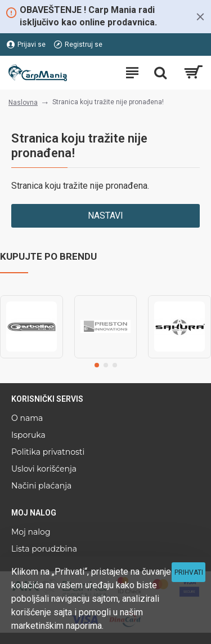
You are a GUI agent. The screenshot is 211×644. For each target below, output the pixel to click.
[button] (97, 365)
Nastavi (105, 216)
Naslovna (23, 103)
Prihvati (189, 572)
